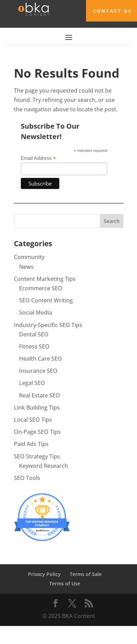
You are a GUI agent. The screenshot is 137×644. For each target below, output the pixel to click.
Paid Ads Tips (31, 444)
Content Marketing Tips (45, 279)
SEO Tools (27, 478)
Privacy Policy (44, 574)
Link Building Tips (37, 407)
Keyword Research (44, 466)
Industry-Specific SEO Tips (48, 325)
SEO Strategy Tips (37, 456)
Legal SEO (32, 383)
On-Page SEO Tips (37, 432)
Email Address (38, 158)
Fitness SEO (34, 346)
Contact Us (112, 11)
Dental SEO (34, 334)
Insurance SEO (38, 371)
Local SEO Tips (33, 420)
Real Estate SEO (40, 395)
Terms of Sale (86, 574)
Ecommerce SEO (41, 288)
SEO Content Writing (46, 300)
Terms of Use (65, 583)
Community (29, 257)
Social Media (36, 312)
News (26, 267)
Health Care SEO (41, 359)
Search (112, 221)
